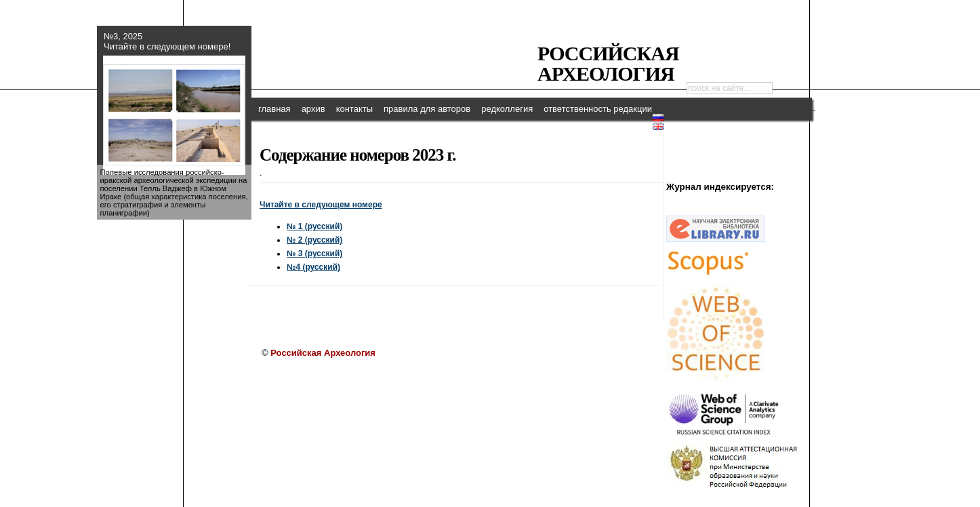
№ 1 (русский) (314, 226)
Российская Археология (608, 63)
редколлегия (507, 109)
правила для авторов (427, 109)
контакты (354, 109)
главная (274, 109)
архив (313, 109)
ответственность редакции (598, 109)
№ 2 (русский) (314, 240)
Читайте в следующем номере (321, 205)
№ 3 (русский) (314, 254)
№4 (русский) (313, 267)
